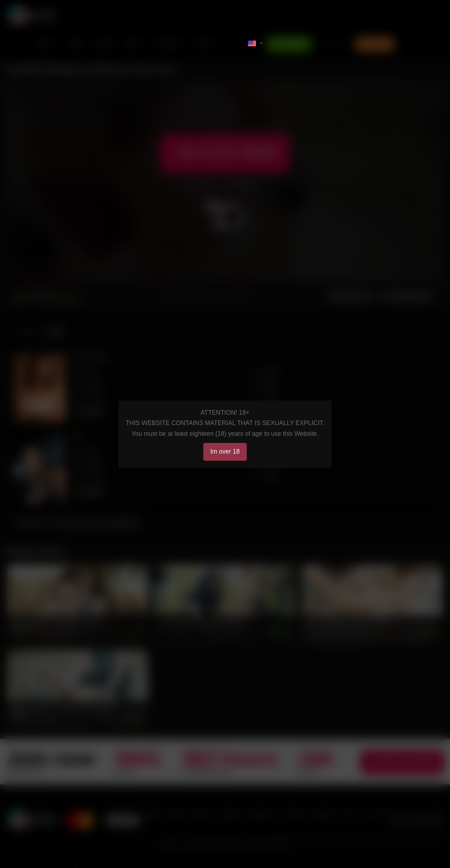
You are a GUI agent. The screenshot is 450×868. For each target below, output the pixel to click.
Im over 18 (225, 451)
